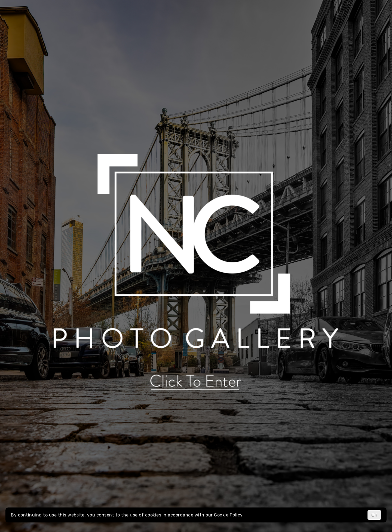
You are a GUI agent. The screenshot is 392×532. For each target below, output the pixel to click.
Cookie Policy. (229, 515)
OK (374, 515)
